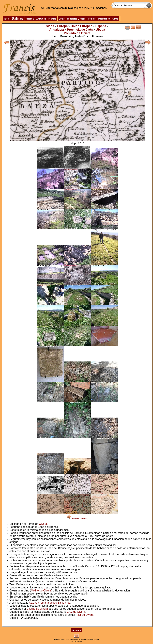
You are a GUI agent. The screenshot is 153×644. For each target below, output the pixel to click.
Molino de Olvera (41, 591)
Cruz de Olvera (76, 612)
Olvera (43, 524)
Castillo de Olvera (37, 609)
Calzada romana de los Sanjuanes (50, 603)
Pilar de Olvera (85, 615)
